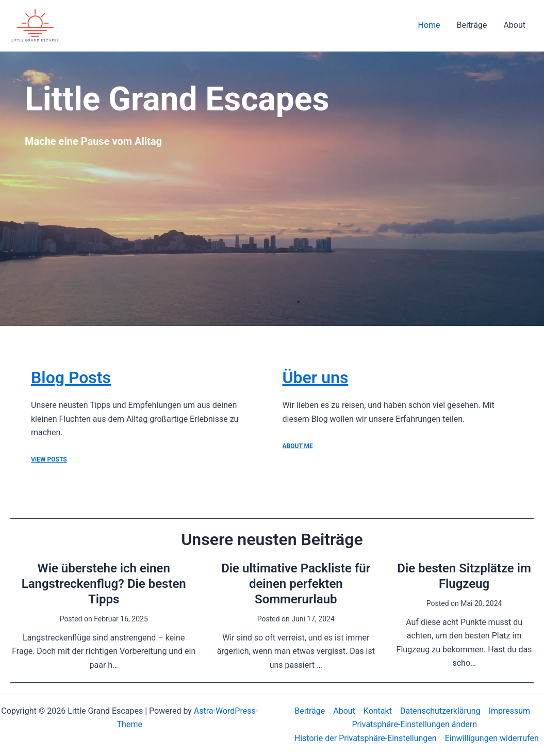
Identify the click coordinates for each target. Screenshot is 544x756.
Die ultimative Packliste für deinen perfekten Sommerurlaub (296, 584)
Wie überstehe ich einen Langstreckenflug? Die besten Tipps (104, 584)
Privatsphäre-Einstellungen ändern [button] (414, 724)
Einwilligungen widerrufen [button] (492, 738)
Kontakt (378, 711)
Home (429, 25)
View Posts (49, 459)
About (514, 25)
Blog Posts (71, 377)
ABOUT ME (298, 446)
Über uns (316, 377)
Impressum (510, 711)
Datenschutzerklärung (440, 711)
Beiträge (472, 25)
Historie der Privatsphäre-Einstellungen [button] (366, 738)
